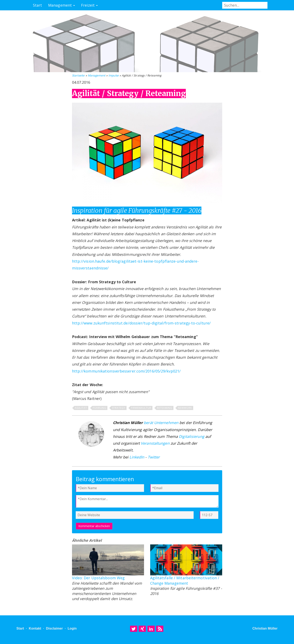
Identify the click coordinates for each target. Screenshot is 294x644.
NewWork (185, 408)
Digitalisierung (192, 436)
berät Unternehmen (161, 423)
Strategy (119, 408)
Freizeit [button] (89, 5)
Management (97, 75)
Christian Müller (265, 628)
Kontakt (35, 628)
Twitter (154, 457)
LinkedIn (137, 457)
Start (38, 5)
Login (72, 628)
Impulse (114, 75)
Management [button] (62, 5)
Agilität (81, 408)
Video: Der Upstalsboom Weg (98, 578)
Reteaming (165, 408)
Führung (99, 408)
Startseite (78, 75)
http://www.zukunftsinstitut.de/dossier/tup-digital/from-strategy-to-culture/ (141, 323)
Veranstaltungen (155, 443)
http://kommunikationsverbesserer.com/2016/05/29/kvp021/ (126, 371)
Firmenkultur (141, 408)
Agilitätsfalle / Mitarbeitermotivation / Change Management (185, 580)
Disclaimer (54, 628)
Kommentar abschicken (94, 526)
